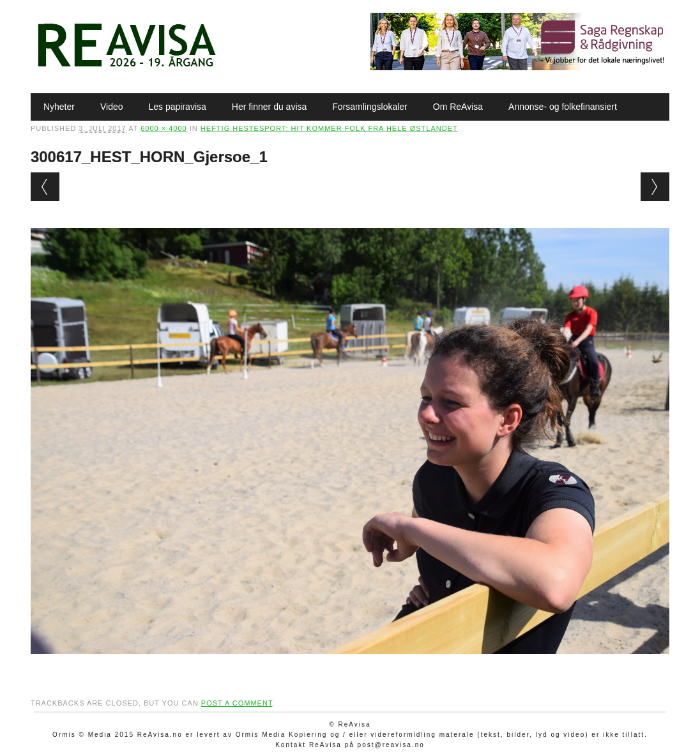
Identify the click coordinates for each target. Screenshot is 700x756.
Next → (655, 187)
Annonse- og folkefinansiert (563, 107)
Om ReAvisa (458, 107)
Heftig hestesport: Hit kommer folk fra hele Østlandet (329, 128)
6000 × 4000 (164, 128)
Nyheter (59, 107)
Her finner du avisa (270, 107)
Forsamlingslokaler (369, 107)
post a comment (237, 703)
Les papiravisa (178, 107)
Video (112, 107)
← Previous (45, 187)
